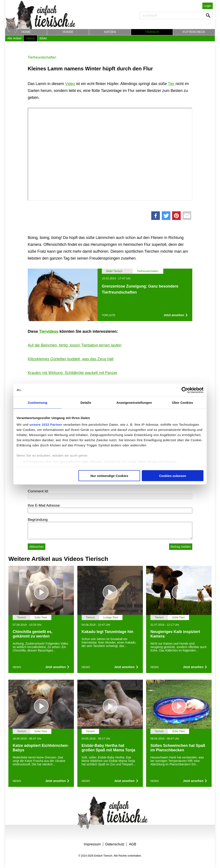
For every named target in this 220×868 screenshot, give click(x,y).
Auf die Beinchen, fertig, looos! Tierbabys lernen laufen (75, 345)
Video (70, 84)
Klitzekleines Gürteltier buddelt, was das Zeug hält (71, 359)
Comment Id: (38, 491)
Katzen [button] (110, 32)
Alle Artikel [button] (14, 38)
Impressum (92, 844)
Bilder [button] (43, 38)
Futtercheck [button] (194, 32)
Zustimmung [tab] (37, 402)
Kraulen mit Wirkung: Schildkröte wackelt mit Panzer (73, 373)
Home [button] (26, 32)
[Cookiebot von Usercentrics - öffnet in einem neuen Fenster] (185, 390)
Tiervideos (49, 331)
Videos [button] (30, 38)
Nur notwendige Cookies (109, 476)
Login (208, 6)
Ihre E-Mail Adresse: (44, 505)
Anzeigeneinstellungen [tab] (134, 402)
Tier (171, 84)
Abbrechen (37, 547)
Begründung (38, 520)
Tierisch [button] (152, 32)
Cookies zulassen (173, 476)
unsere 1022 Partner (46, 425)
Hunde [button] (68, 32)
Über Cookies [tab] (183, 402)
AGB (133, 844)
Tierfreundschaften (42, 57)
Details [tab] (86, 402)
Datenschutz (115, 844)
